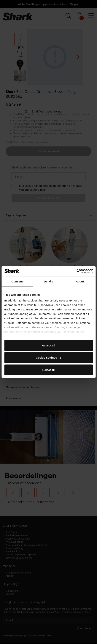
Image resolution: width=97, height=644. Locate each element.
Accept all (48, 345)
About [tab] (80, 281)
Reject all (49, 370)
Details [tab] (49, 281)
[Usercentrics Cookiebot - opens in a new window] (76, 271)
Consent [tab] (17, 281)
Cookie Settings (49, 358)
